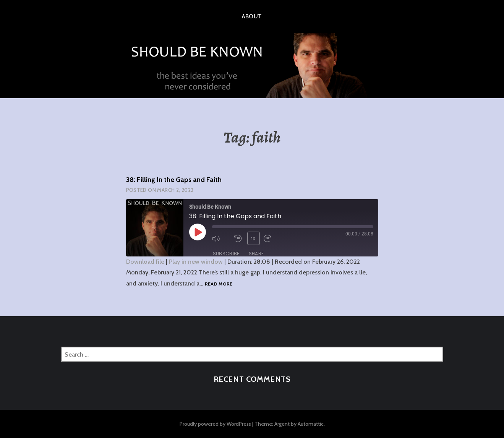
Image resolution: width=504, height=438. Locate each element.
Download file (145, 262)
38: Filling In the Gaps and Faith (174, 180)
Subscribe (226, 254)
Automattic (311, 424)
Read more (219, 284)
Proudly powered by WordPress (215, 424)
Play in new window (196, 262)
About (252, 16)
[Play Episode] (198, 232)
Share (256, 254)
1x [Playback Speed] (253, 238)
